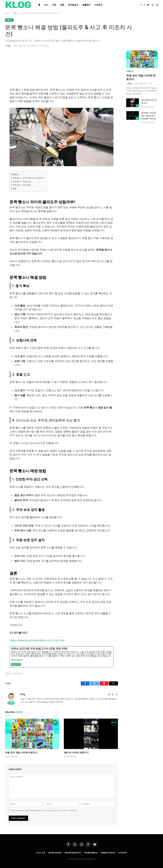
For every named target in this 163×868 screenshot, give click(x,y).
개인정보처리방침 (55, 853)
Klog (9, 46)
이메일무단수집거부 (108, 853)
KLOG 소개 (41, 853)
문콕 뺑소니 (18, 673)
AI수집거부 (122, 853)
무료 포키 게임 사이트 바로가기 (21, 752)
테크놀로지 (73, 5)
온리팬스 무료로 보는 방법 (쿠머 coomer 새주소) (149, 116)
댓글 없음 (32, 46)
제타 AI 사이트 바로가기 (76, 752)
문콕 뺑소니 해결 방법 (22, 181)
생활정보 (86, 5)
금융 (62, 5)
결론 (15, 188)
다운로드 (99, 5)
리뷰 (54, 5)
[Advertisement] (62, 69)
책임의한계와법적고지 (73, 853)
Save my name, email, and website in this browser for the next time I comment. (44, 810)
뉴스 (46, 5)
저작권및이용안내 (91, 853)
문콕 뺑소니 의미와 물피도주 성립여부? (28, 178)
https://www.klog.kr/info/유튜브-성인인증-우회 (37, 640)
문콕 (8, 673)
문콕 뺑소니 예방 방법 (22, 185)
